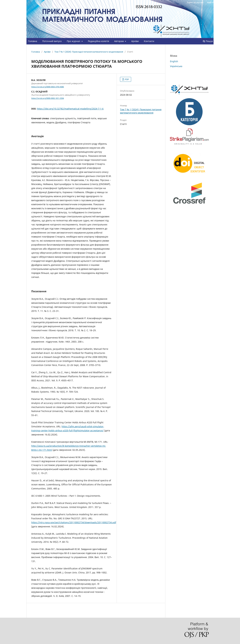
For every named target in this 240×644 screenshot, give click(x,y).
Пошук (208, 41)
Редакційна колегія (98, 41)
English (174, 61)
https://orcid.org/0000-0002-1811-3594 (48, 98)
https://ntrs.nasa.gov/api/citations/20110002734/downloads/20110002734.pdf (74, 522)
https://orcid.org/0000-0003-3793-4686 (48, 87)
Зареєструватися (195, 2)
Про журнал (74, 41)
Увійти (210, 2)
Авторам (119, 41)
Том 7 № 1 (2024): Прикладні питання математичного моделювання (89, 52)
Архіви (135, 41)
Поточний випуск (52, 41)
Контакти (149, 41)
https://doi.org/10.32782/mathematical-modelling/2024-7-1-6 (70, 109)
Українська (176, 66)
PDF (127, 79)
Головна (33, 41)
